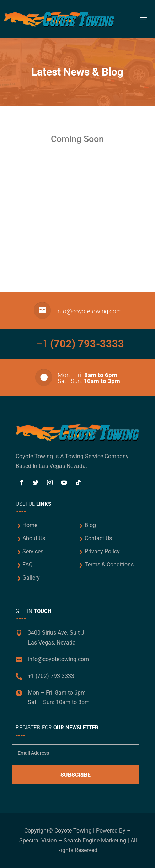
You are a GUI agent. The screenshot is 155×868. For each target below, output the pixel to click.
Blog (90, 525)
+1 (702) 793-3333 (51, 676)
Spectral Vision (38, 841)
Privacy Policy (102, 551)
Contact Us (98, 538)
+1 (80, 344)
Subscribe (76, 775)
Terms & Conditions (109, 565)
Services (33, 551)
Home (30, 525)
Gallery (31, 578)
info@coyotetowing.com (89, 311)
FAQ (28, 565)
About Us (34, 538)
